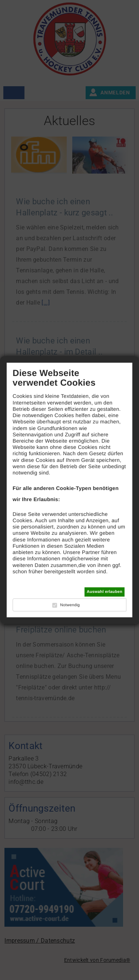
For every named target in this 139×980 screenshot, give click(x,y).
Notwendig (70, 605)
